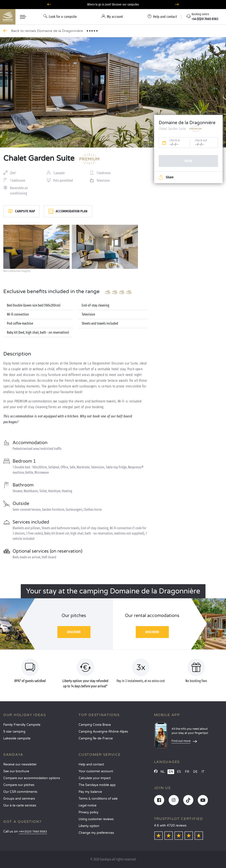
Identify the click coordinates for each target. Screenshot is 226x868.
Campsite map (22, 211)
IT (203, 772)
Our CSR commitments (20, 792)
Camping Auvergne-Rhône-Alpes (103, 732)
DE (195, 772)
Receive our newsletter (20, 764)
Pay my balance (90, 792)
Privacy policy (89, 812)
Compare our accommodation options (32, 778)
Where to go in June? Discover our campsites (113, 5)
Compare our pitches (19, 785)
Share (166, 177)
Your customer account (96, 771)
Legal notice (88, 805)
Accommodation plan (68, 211)
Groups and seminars (19, 799)
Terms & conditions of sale (98, 799)
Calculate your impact (95, 778)
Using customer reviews (96, 819)
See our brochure (16, 771)
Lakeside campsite (17, 738)
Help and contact (91, 764)
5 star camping (14, 732)
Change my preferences (96, 833)
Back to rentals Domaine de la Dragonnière (47, 31)
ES (179, 772)
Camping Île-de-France (96, 738)
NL (163, 772)
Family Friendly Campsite (22, 725)
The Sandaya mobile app (97, 785)
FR (187, 772)
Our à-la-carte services (20, 805)
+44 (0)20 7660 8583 (33, 832)
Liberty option (89, 826)
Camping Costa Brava (95, 725)
